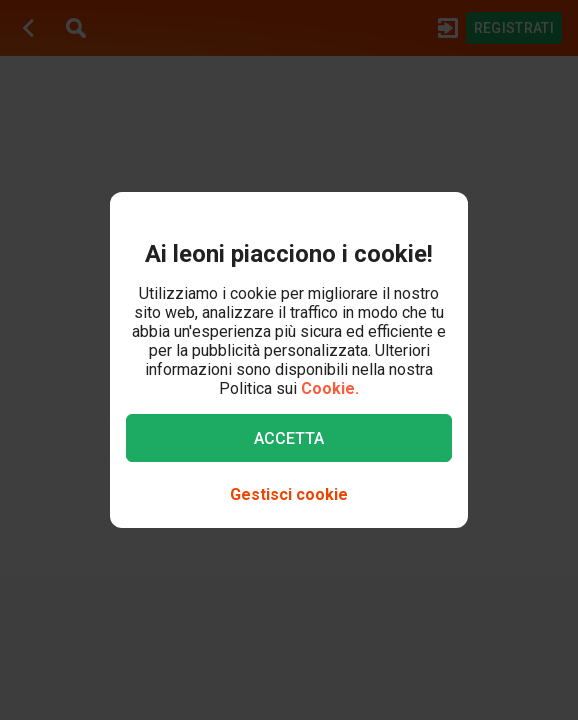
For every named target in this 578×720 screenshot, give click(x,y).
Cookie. (330, 388)
